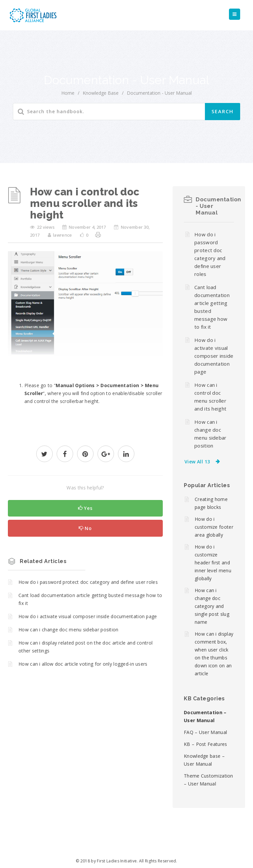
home (68, 93)
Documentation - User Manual (159, 93)
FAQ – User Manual (205, 732)
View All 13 (197, 462)
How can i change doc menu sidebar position (69, 630)
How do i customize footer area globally (214, 527)
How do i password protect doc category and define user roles (88, 582)
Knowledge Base (101, 93)
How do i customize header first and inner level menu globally (213, 563)
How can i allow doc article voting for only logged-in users (83, 664)
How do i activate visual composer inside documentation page (88, 616)
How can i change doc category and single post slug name (212, 606)
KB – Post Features (205, 744)
